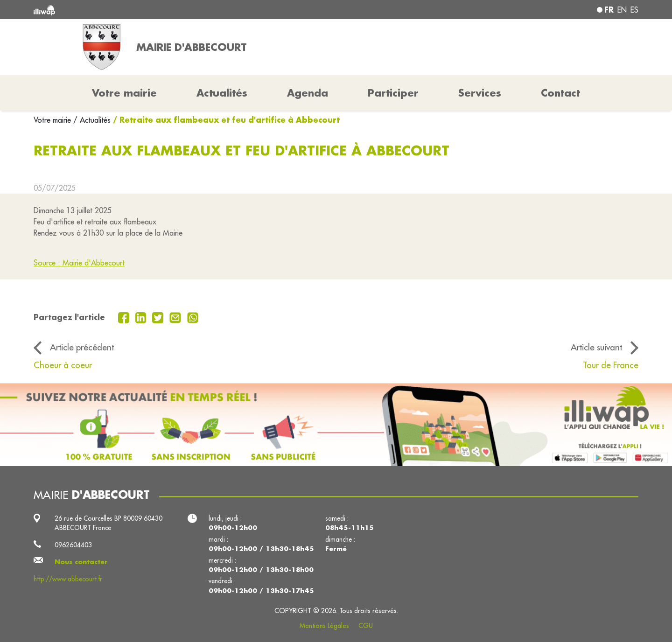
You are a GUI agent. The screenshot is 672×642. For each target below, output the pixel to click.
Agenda (308, 93)
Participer (393, 93)
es (634, 10)
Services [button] (480, 93)
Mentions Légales (324, 626)
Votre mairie (53, 120)
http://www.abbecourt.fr (68, 579)
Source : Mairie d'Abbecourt (79, 263)
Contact (560, 93)
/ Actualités (92, 120)
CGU (366, 626)
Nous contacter (81, 562)
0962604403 (73, 545)
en (622, 10)
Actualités (222, 93)
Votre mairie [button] (124, 93)
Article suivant (596, 347)
